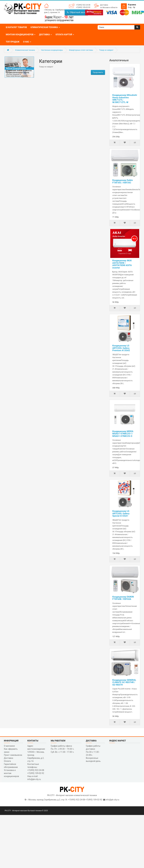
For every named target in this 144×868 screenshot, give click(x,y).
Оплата (7, 761)
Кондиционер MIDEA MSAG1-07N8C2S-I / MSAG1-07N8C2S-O (123, 434)
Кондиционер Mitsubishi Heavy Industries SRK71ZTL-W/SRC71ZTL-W (125, 99)
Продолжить (98, 72)
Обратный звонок (77, 12)
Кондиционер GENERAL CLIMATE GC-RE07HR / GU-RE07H (124, 682)
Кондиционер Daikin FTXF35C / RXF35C (123, 181)
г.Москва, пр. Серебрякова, (55, 10)
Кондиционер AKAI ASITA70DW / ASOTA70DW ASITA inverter (122, 264)
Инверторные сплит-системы (81, 50)
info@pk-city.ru (112, 800)
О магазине (9, 746)
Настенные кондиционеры (52, 50)
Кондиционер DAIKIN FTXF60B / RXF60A (123, 598)
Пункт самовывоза (13, 755)
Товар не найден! (106, 50)
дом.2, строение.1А (52, 12)
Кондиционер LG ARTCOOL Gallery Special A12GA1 (121, 513)
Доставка (104, 5)
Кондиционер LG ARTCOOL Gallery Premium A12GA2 (121, 348)
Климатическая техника (25, 50)
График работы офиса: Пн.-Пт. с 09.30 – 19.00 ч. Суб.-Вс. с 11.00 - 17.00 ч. (62, 749)
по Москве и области (109, 8)
